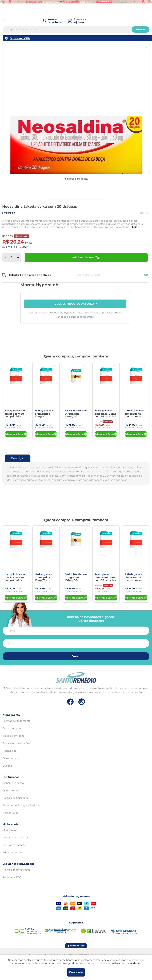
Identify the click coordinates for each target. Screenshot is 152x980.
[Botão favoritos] (144, 48)
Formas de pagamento (17, 721)
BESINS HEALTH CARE (76, 411)
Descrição (18, 458)
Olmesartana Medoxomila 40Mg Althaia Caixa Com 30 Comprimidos (133, 415)
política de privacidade (125, 963)
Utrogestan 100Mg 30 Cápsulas (72, 415)
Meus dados (10, 830)
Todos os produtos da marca (75, 304)
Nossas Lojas (10, 813)
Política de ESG (12, 877)
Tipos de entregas (13, 736)
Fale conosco (11, 758)
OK (146, 275)
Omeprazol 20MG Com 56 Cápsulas (106, 415)
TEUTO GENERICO (104, 411)
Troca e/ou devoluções (16, 743)
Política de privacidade (16, 870)
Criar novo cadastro (15, 845)
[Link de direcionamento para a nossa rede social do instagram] (82, 702)
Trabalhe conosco (13, 783)
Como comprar (12, 728)
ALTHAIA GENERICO (134, 411)
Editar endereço (12, 852)
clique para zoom (76, 179)
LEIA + (136, 227)
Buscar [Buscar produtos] (141, 29)
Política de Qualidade (16, 798)
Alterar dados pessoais (16, 838)
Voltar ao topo (76, 946)
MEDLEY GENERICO (45, 411)
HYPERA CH (9, 213)
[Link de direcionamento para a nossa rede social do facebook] (70, 702)
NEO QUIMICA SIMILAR (16, 411)
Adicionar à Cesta (86, 258)
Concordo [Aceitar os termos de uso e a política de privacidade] (76, 972)
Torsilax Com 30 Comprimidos (14, 415)
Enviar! (76, 656)
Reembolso (9, 751)
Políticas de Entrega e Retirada (21, 805)
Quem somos (11, 790)
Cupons (7, 766)
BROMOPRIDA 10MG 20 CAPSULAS (42, 415)
